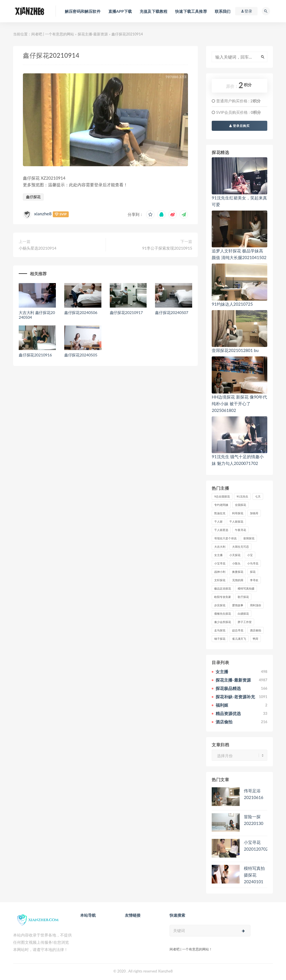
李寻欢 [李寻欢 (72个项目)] (254, 580)
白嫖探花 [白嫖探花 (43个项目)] (243, 614)
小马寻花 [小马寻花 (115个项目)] (253, 563)
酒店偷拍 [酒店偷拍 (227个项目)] (256, 630)
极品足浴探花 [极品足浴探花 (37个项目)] (223, 588)
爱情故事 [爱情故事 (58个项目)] (238, 605)
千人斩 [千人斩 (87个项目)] (218, 522)
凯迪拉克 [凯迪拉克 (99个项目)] (220, 513)
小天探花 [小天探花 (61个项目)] (235, 555)
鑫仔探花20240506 (81, 312)
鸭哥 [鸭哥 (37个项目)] (256, 639)
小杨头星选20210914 (38, 248)
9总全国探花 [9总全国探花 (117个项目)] (222, 496)
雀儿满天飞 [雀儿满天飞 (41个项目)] (239, 639)
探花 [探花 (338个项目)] (253, 572)
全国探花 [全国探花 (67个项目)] (240, 505)
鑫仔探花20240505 (81, 355)
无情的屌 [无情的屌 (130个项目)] (238, 580)
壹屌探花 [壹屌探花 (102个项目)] (249, 538)
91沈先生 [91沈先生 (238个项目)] (242, 496)
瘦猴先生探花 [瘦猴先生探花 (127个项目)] (223, 614)
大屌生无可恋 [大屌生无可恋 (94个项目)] (240, 547)
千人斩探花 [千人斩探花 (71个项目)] (236, 522)
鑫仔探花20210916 (35, 355)
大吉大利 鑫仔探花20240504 (37, 315)
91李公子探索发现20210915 (167, 248)
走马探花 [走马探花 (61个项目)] (220, 630)
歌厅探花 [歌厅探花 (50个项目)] (243, 597)
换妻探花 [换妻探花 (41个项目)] (238, 572)
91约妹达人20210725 (232, 304)
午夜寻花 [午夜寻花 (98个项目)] (240, 530)
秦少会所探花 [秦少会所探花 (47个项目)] (223, 622)
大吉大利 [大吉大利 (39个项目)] (220, 547)
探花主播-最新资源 (93, 34)
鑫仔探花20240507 (172, 312)
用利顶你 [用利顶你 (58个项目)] (256, 605)
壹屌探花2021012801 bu (235, 350)
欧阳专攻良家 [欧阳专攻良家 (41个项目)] (223, 597)
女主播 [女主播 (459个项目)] (218, 555)
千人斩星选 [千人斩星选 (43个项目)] (221, 530)
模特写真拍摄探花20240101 (254, 875)
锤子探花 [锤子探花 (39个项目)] (220, 639)
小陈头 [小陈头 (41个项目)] (236, 563)
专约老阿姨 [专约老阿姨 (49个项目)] (221, 505)
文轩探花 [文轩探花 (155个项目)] (220, 580)
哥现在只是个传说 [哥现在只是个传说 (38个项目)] (225, 538)
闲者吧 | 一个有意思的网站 (53, 34)
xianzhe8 (43, 213)
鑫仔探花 (33, 197)
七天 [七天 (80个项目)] (258, 496)
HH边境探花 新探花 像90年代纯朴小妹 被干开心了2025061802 (239, 404)
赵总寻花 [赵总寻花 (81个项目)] (238, 630)
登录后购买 (240, 126)
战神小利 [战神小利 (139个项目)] (220, 572)
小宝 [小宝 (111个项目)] (250, 555)
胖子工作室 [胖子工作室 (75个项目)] (245, 622)
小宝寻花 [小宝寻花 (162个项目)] (220, 563)
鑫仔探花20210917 (126, 312)
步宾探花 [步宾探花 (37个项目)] (220, 605)
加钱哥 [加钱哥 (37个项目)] (254, 513)
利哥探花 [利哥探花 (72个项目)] (238, 513)
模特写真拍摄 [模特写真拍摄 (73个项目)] (246, 588)
